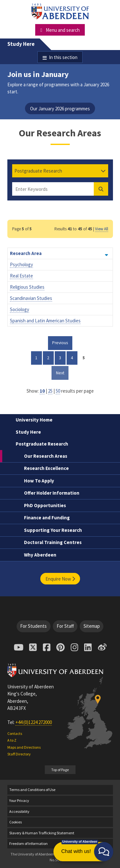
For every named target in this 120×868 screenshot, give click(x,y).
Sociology (20, 309)
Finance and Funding (47, 518)
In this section (63, 57)
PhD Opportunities (45, 505)
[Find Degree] (101, 189)
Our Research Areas (46, 456)
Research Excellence (46, 468)
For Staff (65, 626)
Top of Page (60, 770)
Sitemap (92, 626)
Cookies (16, 822)
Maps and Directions (24, 747)
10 (42, 391)
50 (58, 391)
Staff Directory (19, 754)
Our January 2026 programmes (60, 109)
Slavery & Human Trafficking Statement (42, 833)
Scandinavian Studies (31, 298)
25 (50, 391)
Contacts (15, 733)
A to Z (12, 740)
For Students (33, 626)
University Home (34, 420)
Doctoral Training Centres (53, 542)
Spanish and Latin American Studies (45, 321)
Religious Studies (27, 287)
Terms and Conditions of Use (32, 790)
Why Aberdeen (40, 555)
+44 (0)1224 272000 (34, 722)
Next (62, 373)
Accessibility (19, 811)
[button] (104, 852)
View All (102, 229)
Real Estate (21, 276)
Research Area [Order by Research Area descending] (59, 253)
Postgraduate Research (42, 444)
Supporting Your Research (53, 530)
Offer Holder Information (52, 493)
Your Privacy (19, 800)
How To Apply (39, 481)
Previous (62, 342)
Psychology (21, 264)
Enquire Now (60, 579)
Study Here (21, 44)
